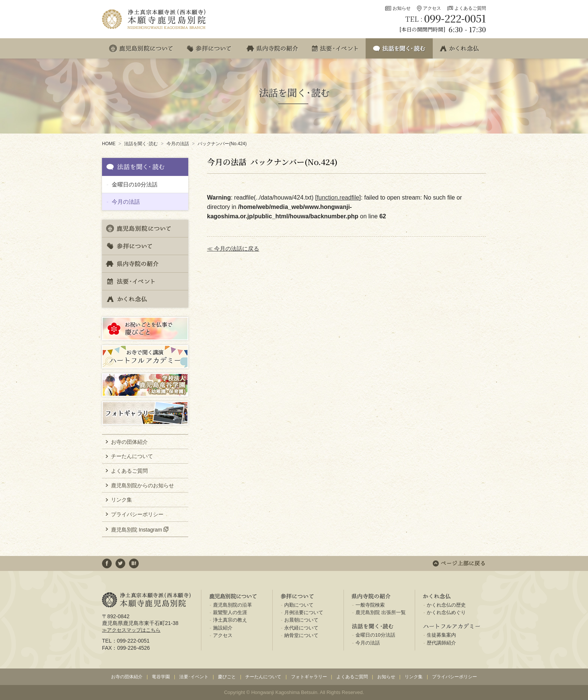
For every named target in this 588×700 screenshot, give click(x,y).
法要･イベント (194, 677)
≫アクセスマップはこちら (131, 630)
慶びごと (227, 677)
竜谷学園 (161, 677)
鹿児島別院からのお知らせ (142, 485)
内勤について (299, 605)
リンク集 (121, 500)
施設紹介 (223, 628)
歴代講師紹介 (441, 643)
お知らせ (402, 8)
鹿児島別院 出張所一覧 (381, 612)
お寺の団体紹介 (129, 442)
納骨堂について (301, 635)
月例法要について (304, 612)
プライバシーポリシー (137, 514)
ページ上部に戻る (459, 563)
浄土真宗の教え (230, 620)
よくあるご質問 (470, 8)
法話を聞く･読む (141, 144)
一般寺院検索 (370, 605)
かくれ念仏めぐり (446, 612)
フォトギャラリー (309, 677)
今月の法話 (178, 144)
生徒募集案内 (441, 635)
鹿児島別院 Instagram (136, 529)
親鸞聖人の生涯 (230, 612)
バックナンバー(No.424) (222, 144)
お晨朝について (301, 620)
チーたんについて (132, 456)
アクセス (432, 8)
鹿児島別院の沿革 (232, 605)
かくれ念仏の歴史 (446, 605)
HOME (109, 144)
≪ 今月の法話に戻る (233, 249)
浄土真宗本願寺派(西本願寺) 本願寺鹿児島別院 (154, 19)
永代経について (301, 628)
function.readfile (338, 198)
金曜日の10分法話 (135, 184)
